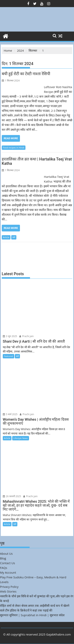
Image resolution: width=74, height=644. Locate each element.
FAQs (4, 568)
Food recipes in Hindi (14, 148)
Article (6, 237)
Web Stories (8, 591)
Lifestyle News (21, 438)
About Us (6, 554)
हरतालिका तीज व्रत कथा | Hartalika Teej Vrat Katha (37, 161)
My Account (8, 572)
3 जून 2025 (10, 336)
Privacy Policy (9, 587)
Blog (3, 558)
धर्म (14, 237)
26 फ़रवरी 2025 (12, 496)
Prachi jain (26, 336)
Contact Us (7, 563)
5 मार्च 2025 (10, 414)
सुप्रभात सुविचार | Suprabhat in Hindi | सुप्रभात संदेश (32, 615)
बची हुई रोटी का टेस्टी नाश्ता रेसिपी (26, 74)
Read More (11, 138)
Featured (8, 356)
